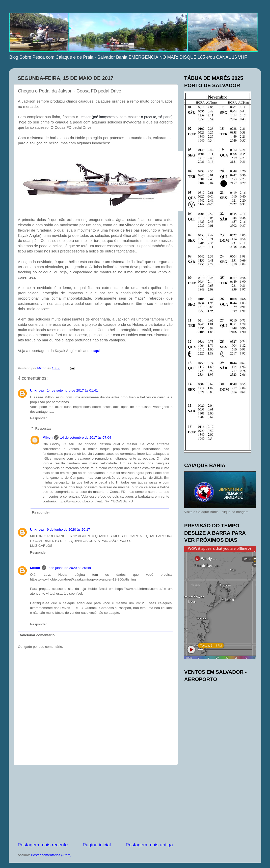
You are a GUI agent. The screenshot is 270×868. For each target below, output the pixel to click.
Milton (48, 438)
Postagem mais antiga (149, 845)
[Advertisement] (95, 803)
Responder (38, 418)
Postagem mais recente (43, 845)
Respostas (43, 428)
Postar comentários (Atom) (51, 855)
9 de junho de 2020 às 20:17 (69, 529)
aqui (97, 351)
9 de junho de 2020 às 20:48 (69, 568)
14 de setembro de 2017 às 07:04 (86, 438)
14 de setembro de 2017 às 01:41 (72, 390)
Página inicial (97, 845)
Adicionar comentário (37, 635)
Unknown (38, 390)
